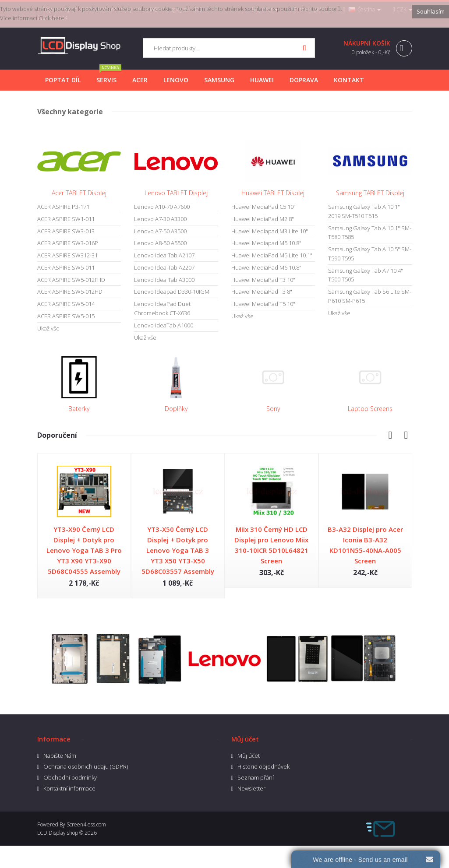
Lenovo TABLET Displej (176, 193)
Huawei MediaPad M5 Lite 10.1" (272, 255)
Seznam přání (256, 777)
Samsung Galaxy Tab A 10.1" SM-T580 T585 (370, 233)
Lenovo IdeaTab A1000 (164, 325)
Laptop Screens (370, 409)
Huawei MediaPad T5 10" (263, 304)
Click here (51, 18)
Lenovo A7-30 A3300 (160, 219)
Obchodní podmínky (70, 777)
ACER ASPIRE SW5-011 (66, 267)
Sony (273, 409)
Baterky (79, 409)
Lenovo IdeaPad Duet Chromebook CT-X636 (162, 308)
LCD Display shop (58, 833)
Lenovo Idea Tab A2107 (164, 255)
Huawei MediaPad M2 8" (263, 219)
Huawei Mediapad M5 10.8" (266, 243)
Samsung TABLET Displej (370, 193)
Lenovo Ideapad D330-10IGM (172, 292)
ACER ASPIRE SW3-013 (66, 231)
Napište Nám (60, 756)
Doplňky (176, 409)
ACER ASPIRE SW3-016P (68, 243)
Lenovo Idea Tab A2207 (164, 267)
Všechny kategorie (70, 112)
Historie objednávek (263, 766)
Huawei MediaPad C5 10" (263, 207)
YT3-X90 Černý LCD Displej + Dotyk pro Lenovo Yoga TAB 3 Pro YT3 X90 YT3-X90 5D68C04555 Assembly (84, 550)
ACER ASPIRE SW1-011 (66, 219)
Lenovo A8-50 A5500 (160, 243)
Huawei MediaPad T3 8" (262, 292)
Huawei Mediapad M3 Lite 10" (270, 231)
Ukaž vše (48, 328)
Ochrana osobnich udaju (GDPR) (86, 766)
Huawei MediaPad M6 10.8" (266, 267)
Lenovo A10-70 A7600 (162, 207)
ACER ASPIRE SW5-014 (66, 304)
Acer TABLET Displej (79, 193)
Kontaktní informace (69, 788)
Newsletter (251, 788)
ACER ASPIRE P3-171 (63, 207)
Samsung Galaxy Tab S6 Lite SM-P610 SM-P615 (370, 296)
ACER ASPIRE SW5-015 (66, 316)
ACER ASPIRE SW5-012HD (70, 292)
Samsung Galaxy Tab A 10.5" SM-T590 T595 (370, 254)
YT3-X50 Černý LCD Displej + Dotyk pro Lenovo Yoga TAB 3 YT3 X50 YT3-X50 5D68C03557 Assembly (178, 550)
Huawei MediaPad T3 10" (263, 280)
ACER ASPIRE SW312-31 (67, 255)
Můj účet (249, 756)
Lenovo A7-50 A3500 (160, 231)
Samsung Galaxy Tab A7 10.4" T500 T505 (366, 275)
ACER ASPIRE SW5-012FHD (71, 280)
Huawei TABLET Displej (273, 193)
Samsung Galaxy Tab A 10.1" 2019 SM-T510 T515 (364, 211)
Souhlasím (431, 11)
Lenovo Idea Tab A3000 (164, 280)
